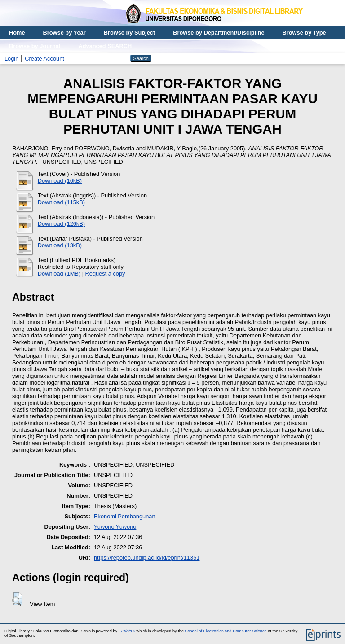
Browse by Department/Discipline (219, 33)
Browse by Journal (35, 46)
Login (11, 59)
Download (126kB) (61, 224)
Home (17, 33)
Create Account (44, 59)
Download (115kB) (61, 202)
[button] (17, 599)
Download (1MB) (59, 274)
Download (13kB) (60, 245)
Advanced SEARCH (105, 46)
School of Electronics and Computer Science (226, 631)
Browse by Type (304, 33)
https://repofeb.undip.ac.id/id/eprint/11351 (147, 558)
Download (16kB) (60, 181)
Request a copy (105, 274)
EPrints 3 (127, 631)
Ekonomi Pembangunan (125, 516)
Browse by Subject (130, 33)
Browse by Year (64, 33)
